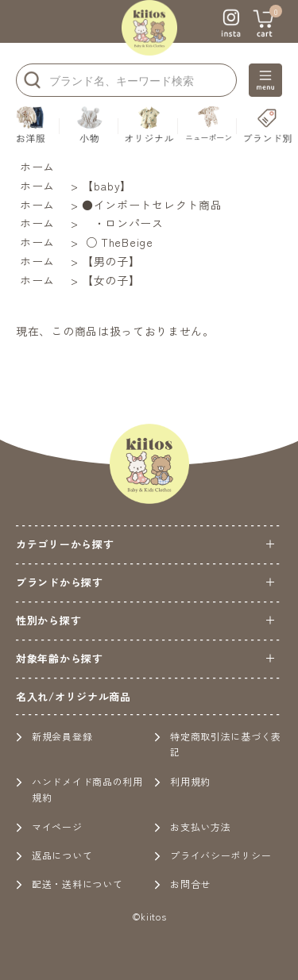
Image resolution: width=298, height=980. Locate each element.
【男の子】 (111, 261)
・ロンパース (123, 223)
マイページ (49, 826)
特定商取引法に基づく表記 (218, 744)
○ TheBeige (118, 242)
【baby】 (107, 186)
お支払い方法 (192, 826)
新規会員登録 (54, 736)
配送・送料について (69, 884)
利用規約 (182, 781)
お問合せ (182, 884)
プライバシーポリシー (213, 855)
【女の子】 (111, 280)
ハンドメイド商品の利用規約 (79, 789)
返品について (54, 855)
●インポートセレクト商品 (152, 205)
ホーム (37, 167)
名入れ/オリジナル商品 (74, 696)
